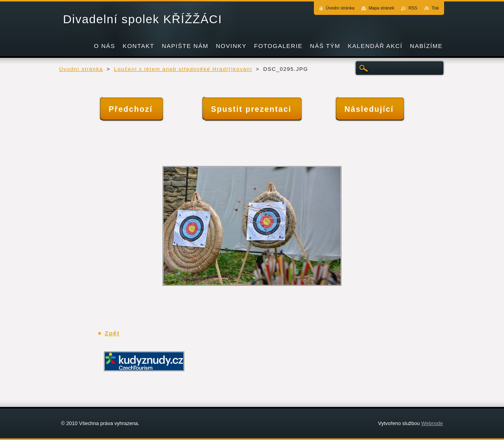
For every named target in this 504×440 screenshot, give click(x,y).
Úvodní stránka (81, 69)
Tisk (435, 8)
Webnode (432, 423)
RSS (413, 8)
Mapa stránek (381, 8)
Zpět (112, 333)
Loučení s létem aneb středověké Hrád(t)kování (183, 69)
